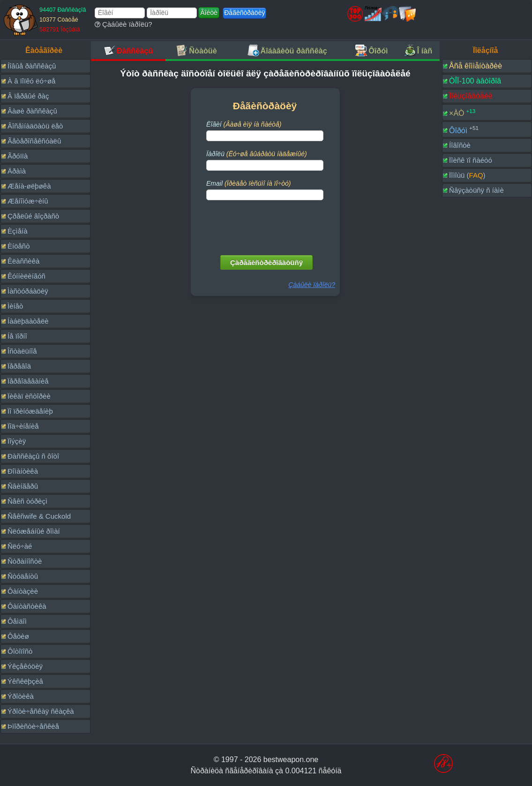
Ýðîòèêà (21, 696)
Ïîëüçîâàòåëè (471, 96)
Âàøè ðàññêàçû (32, 111)
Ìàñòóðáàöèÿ (28, 291)
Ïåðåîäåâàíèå (28, 381)
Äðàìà (17, 171)
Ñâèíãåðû (23, 486)
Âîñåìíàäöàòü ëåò (35, 126)
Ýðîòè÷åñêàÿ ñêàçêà (41, 711)
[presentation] (266, 226)
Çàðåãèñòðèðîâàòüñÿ (266, 262)
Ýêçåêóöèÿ (25, 666)
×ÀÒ (457, 113)
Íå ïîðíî (17, 336)
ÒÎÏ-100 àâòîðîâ (475, 81)
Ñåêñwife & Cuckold (39, 516)
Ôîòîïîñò (20, 651)
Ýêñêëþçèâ (25, 681)
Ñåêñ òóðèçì (27, 501)
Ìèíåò (15, 306)
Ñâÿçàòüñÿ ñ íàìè (476, 190)
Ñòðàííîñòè (25, 561)
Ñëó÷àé (20, 546)
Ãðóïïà (18, 156)
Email (248, 183)
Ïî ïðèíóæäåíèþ (30, 411)
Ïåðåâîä (19, 366)
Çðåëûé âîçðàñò (33, 216)
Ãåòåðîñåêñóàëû (34, 141)
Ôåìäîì (17, 621)
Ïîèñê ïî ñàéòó (471, 160)
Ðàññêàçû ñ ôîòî (33, 456)
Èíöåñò (19, 246)
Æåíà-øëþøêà (29, 186)
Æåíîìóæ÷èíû (28, 201)
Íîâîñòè (460, 145)
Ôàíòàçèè (23, 591)
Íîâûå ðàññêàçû (32, 66)
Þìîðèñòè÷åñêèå (33, 726)
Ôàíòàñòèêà (27, 606)
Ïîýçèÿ (17, 441)
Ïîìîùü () (467, 175)
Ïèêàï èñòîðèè (29, 396)
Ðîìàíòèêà (23, 471)
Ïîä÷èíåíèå (23, 426)
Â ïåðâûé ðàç (28, 96)
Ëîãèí (244, 124)
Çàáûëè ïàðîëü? (124, 24)
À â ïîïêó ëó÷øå (31, 81)
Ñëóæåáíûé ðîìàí (34, 531)
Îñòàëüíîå (22, 351)
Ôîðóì (458, 130)
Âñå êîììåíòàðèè (476, 66)
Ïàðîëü (257, 154)
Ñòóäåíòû (23, 576)
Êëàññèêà (23, 261)
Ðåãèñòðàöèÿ (244, 13)
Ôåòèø (18, 636)
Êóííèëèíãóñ (26, 276)
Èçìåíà (18, 231)
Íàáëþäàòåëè (28, 321)
